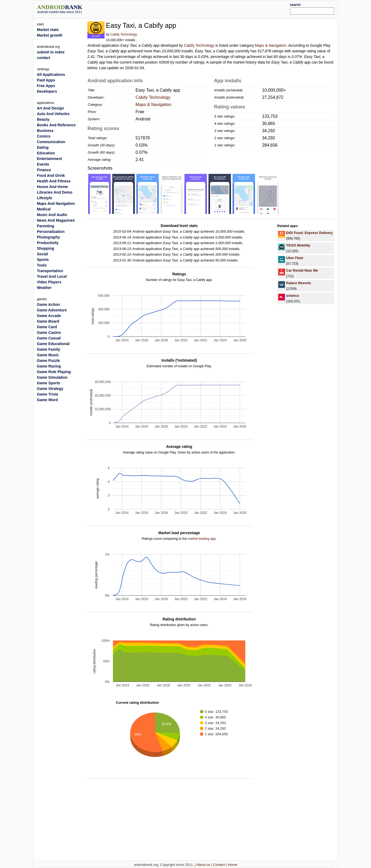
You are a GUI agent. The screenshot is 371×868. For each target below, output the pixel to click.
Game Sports (49, 383)
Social (42, 254)
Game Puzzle (48, 361)
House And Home (52, 187)
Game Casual (49, 338)
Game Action (48, 304)
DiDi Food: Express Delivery (309, 233)
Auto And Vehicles (53, 114)
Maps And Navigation (56, 204)
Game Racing (49, 366)
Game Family (49, 349)
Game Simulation (52, 377)
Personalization (51, 232)
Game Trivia (47, 394)
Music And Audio (52, 215)
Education (46, 153)
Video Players (49, 282)
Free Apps (46, 86)
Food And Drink (51, 175)
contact (44, 58)
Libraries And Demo (55, 192)
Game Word (47, 400)
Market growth (50, 35)
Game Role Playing (54, 372)
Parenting (46, 226)
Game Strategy (50, 389)
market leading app (202, 539)
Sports (43, 260)
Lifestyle (45, 198)
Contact (219, 865)
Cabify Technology (124, 34)
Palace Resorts (298, 283)
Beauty (43, 119)
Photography (48, 237)
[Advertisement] (198, 9)
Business (45, 131)
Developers (47, 91)
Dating (43, 147)
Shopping (46, 248)
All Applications (51, 75)
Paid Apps (46, 80)
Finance (44, 170)
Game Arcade (49, 316)
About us (203, 865)
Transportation (50, 271)
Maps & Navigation (271, 45)
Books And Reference (56, 125)
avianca (292, 296)
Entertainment (49, 159)
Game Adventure (52, 310)
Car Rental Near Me (302, 270)
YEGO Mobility (298, 245)
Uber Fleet (295, 258)
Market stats (48, 30)
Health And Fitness (54, 181)
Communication (51, 142)
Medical (44, 209)
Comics (44, 136)
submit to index (51, 52)
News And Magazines (56, 220)
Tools (42, 265)
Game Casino (49, 333)
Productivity (48, 243)
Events (43, 164)
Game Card (47, 327)
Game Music (48, 355)
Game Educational (53, 344)
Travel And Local (52, 276)
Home (232, 865)
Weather (44, 288)
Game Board (48, 321)
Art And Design (50, 108)
